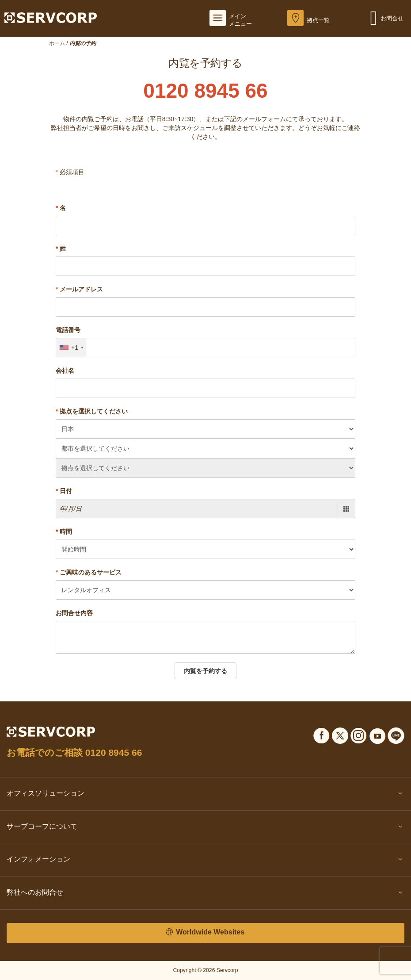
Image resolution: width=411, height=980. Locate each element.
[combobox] (71, 348)
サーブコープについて (205, 828)
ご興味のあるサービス (89, 572)
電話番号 (68, 330)
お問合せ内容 (74, 613)
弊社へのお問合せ (205, 894)
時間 (64, 532)
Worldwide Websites (205, 932)
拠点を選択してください (92, 411)
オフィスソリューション (205, 795)
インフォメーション (205, 861)
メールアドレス (79, 289)
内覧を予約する (205, 671)
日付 (64, 491)
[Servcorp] (51, 17)
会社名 (65, 371)
